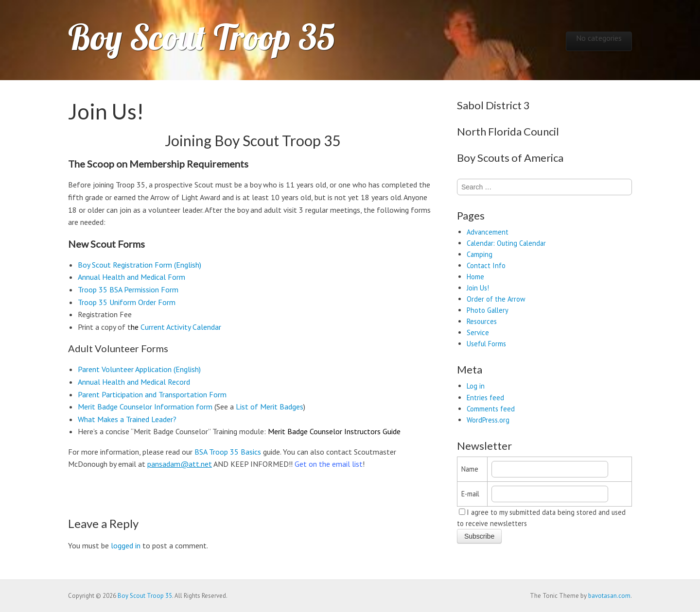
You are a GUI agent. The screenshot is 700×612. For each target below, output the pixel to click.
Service (478, 332)
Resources (482, 321)
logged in (126, 545)
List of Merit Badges (270, 407)
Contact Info (486, 265)
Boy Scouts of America (510, 158)
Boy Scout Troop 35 (201, 37)
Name (470, 469)
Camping (480, 254)
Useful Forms (486, 344)
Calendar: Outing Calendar (506, 243)
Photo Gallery (488, 310)
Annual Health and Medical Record (134, 382)
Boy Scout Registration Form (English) (140, 265)
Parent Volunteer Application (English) (139, 369)
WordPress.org (488, 420)
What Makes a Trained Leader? (127, 419)
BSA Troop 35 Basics (228, 452)
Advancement (488, 232)
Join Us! (478, 288)
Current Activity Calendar (181, 327)
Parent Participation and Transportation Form (152, 394)
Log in (476, 386)
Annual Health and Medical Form (131, 277)
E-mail (470, 494)
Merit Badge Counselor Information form (145, 407)
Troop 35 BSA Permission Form (128, 289)
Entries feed (485, 398)
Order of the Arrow (496, 299)
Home (475, 277)
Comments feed (491, 409)
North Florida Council (508, 131)
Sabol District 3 (493, 105)
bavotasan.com (609, 596)
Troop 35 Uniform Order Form (127, 302)
